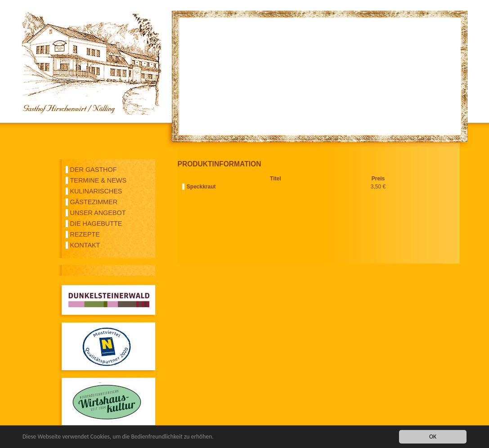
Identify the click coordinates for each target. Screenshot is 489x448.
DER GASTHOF (94, 170)
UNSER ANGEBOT (98, 213)
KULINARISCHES (96, 191)
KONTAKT (85, 245)
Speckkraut (201, 187)
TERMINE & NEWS (99, 180)
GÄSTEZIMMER (94, 202)
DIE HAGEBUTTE (96, 224)
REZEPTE (85, 234)
